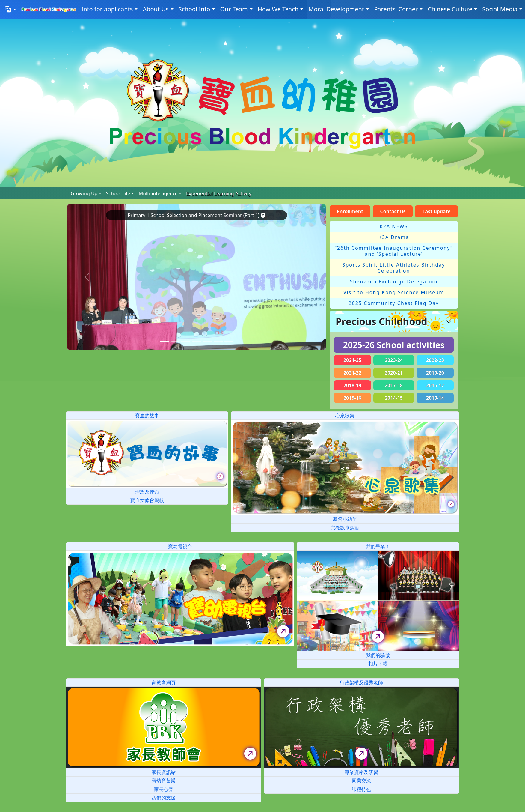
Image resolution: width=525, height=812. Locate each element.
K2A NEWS (394, 226)
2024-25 (352, 360)
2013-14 (435, 398)
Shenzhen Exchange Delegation (394, 282)
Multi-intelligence (158, 193)
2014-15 (394, 398)
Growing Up (84, 193)
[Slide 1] (175, 342)
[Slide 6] (229, 342)
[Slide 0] (164, 342)
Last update (437, 211)
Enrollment (350, 211)
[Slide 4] (207, 342)
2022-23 (435, 360)
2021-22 (352, 373)
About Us (156, 9)
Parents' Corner (396, 9)
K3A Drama (394, 237)
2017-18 (394, 385)
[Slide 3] (197, 342)
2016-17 (435, 385)
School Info (194, 9)
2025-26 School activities (394, 345)
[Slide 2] (186, 342)
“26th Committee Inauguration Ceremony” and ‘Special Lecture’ (394, 251)
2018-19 (352, 385)
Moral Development (336, 9)
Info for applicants (107, 9)
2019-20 (435, 373)
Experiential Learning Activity (219, 193)
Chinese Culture (450, 9)
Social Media (500, 9)
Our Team (234, 9)
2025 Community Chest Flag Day (394, 303)
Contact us (393, 211)
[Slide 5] (218, 342)
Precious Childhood (381, 321)
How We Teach (278, 9)
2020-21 (394, 373)
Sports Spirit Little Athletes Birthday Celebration (394, 268)
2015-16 (352, 398)
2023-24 (394, 360)
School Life (118, 193)
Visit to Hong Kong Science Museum (394, 292)
